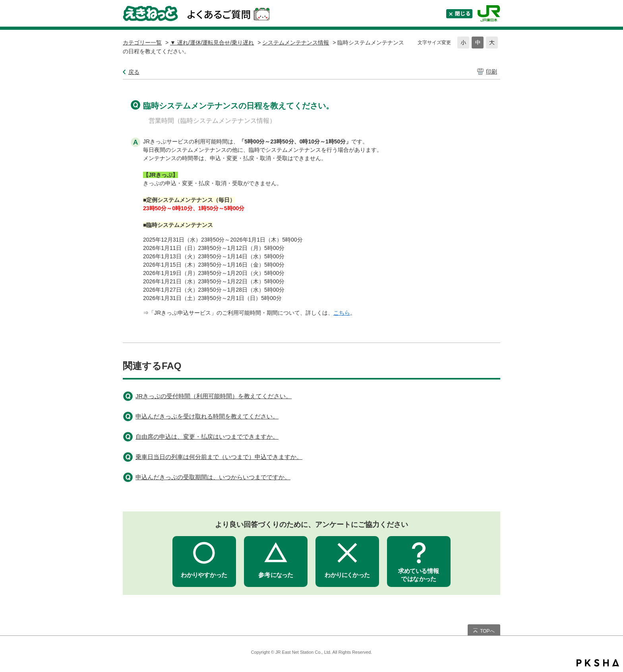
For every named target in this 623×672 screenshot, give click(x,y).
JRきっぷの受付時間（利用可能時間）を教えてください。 (214, 396)
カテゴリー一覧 (142, 43)
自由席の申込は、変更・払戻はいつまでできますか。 (207, 437)
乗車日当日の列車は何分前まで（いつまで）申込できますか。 (219, 457)
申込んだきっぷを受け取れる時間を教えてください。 (207, 416)
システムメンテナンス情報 (296, 43)
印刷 (491, 72)
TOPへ (487, 631)
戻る (134, 72)
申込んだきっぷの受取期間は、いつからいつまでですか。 (213, 477)
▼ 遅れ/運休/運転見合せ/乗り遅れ (212, 43)
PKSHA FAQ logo (598, 663)
